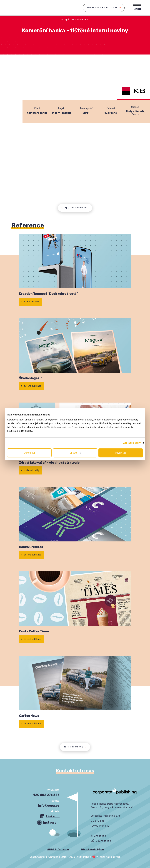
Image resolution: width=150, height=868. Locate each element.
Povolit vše (121, 453)
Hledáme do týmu (93, 850)
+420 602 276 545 (45, 795)
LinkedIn (53, 816)
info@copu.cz (49, 806)
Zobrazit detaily (132, 443)
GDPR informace (58, 850)
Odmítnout (29, 453)
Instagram (51, 823)
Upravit (75, 453)
